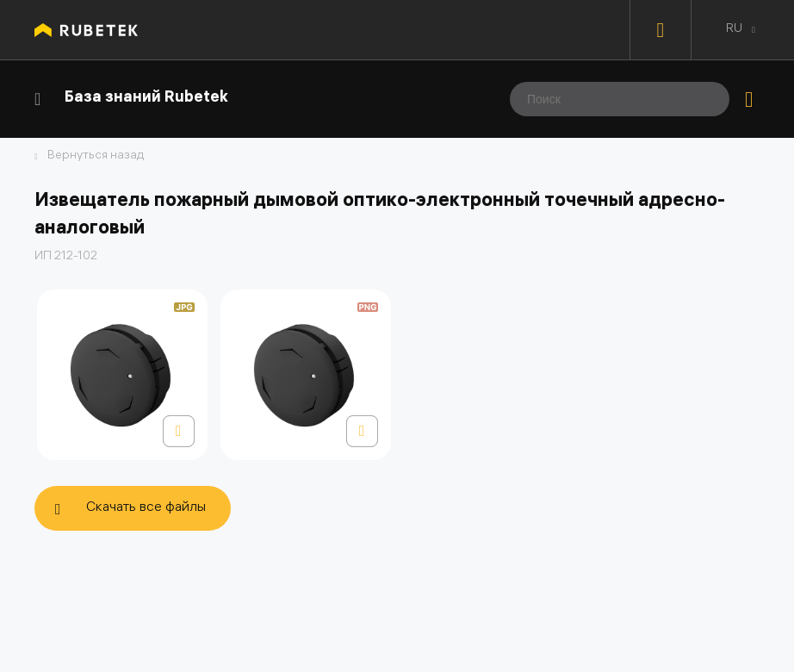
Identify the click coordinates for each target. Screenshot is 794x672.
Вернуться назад (96, 157)
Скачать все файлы (146, 508)
